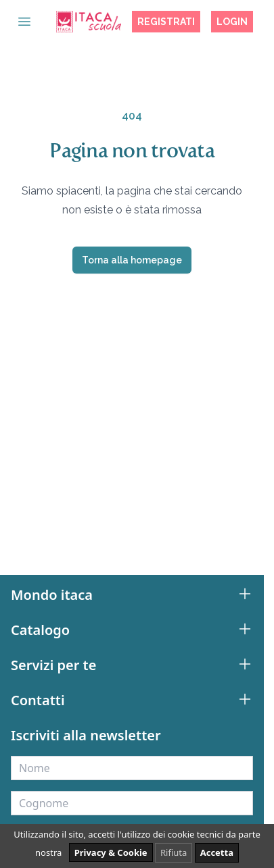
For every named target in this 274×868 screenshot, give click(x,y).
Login (232, 22)
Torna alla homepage (132, 260)
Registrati (166, 22)
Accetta (217, 852)
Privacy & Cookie (111, 852)
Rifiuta (174, 852)
